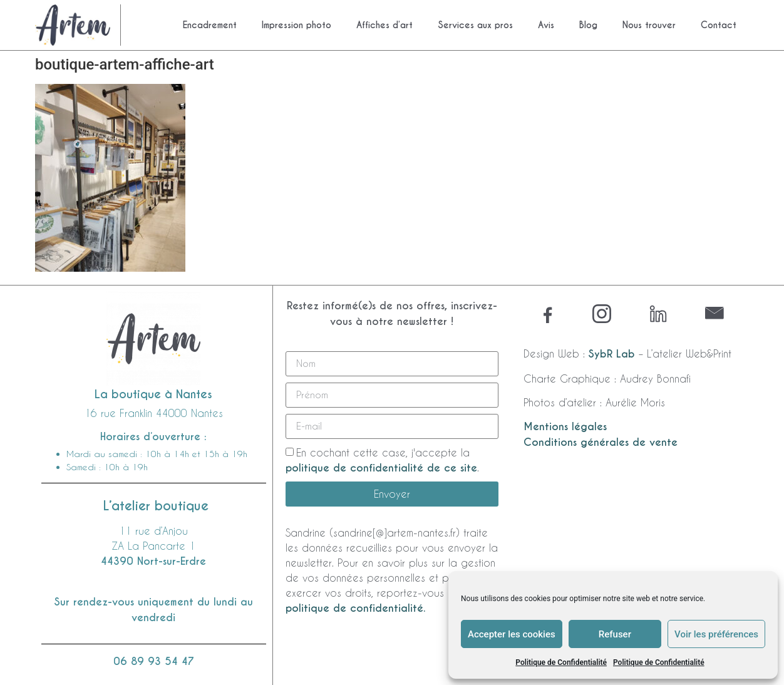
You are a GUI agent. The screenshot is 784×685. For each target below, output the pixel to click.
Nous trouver (649, 25)
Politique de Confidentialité (561, 662)
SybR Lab (612, 354)
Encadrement (210, 25)
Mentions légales (565, 427)
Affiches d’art (384, 25)
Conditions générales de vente (601, 442)
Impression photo (297, 25)
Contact (719, 25)
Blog (588, 25)
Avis (546, 25)
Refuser (615, 634)
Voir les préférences (716, 634)
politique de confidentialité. (355, 608)
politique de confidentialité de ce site (381, 468)
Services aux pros (475, 25)
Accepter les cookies (512, 634)
